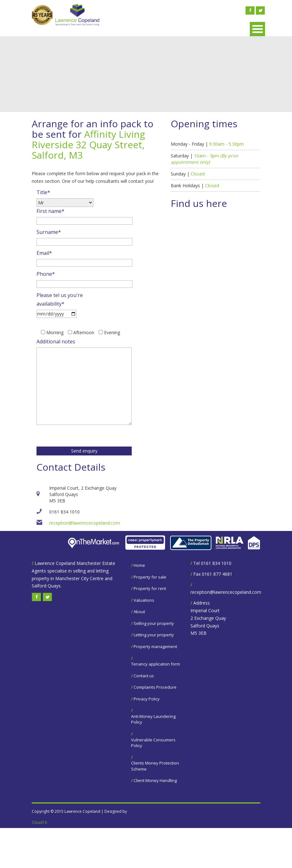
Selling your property (154, 623)
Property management (155, 646)
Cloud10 (39, 822)
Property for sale (150, 577)
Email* (44, 253)
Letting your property (154, 635)
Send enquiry (84, 451)
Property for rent (150, 588)
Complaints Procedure (155, 687)
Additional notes (56, 341)
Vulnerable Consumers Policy (153, 743)
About (139, 612)
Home (139, 565)
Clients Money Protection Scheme (155, 766)
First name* (50, 211)
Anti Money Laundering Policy (153, 719)
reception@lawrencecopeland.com (85, 523)
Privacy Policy (147, 699)
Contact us (144, 676)
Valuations (144, 600)
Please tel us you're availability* (60, 299)
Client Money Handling (155, 780)
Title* (43, 192)
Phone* (46, 274)
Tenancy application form (156, 664)
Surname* (49, 232)
